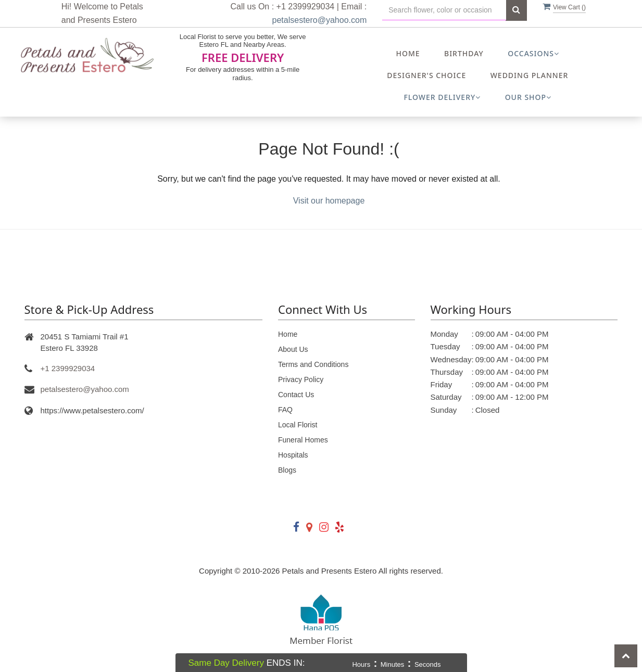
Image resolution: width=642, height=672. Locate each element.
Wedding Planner (530, 75)
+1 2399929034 (68, 368)
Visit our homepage (329, 201)
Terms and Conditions (313, 364)
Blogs (287, 470)
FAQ (285, 410)
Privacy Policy (301, 379)
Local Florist (298, 425)
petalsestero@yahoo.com (320, 20)
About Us (293, 349)
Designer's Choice (426, 75)
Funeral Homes (303, 440)
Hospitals (293, 455)
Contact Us (296, 395)
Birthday (464, 53)
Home (408, 53)
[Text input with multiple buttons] (444, 10)
